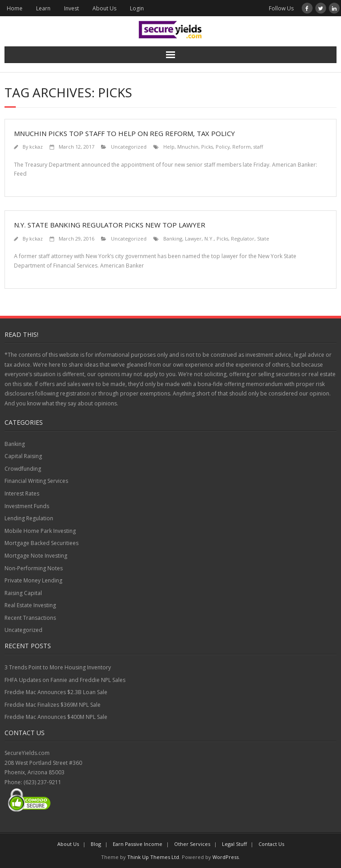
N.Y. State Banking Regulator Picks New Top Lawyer (110, 225)
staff (258, 147)
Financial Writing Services (36, 481)
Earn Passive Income (138, 844)
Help (169, 147)
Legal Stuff (234, 844)
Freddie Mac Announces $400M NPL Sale (56, 717)
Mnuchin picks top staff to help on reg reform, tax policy (124, 133)
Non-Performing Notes (34, 568)
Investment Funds (27, 506)
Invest (71, 8)
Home (15, 8)
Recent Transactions (30, 618)
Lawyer (193, 239)
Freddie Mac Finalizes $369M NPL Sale (53, 705)
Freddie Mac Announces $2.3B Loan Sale (56, 692)
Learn (43, 8)
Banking (173, 239)
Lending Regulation (29, 518)
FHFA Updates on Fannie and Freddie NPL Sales (65, 680)
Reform (242, 147)
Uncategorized (129, 147)
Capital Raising (23, 456)
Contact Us (271, 844)
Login (137, 8)
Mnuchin (188, 147)
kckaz (36, 147)
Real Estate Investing (30, 605)
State (263, 239)
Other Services (192, 844)
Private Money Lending (33, 580)
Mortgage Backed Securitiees (41, 543)
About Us (104, 8)
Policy (223, 147)
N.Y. (209, 239)
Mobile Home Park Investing (40, 531)
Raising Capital (23, 593)
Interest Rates (22, 493)
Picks (207, 147)
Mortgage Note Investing (36, 556)
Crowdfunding (23, 469)
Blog (96, 844)
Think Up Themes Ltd (153, 857)
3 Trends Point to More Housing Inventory (58, 667)
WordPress (226, 857)
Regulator (243, 239)
